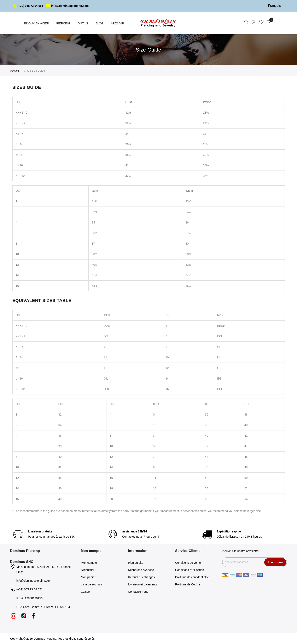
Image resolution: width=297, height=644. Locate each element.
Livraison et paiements (142, 584)
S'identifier (88, 570)
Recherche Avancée (141, 570)
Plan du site (136, 562)
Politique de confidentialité (192, 577)
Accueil (14, 70)
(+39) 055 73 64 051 (29, 6)
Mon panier (88, 577)
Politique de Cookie (188, 584)
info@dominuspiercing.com (69, 6)
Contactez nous (138, 591)
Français (276, 6)
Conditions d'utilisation (190, 570)
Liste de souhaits (92, 584)
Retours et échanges (141, 577)
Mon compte (89, 562)
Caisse (85, 591)
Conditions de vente (188, 562)
